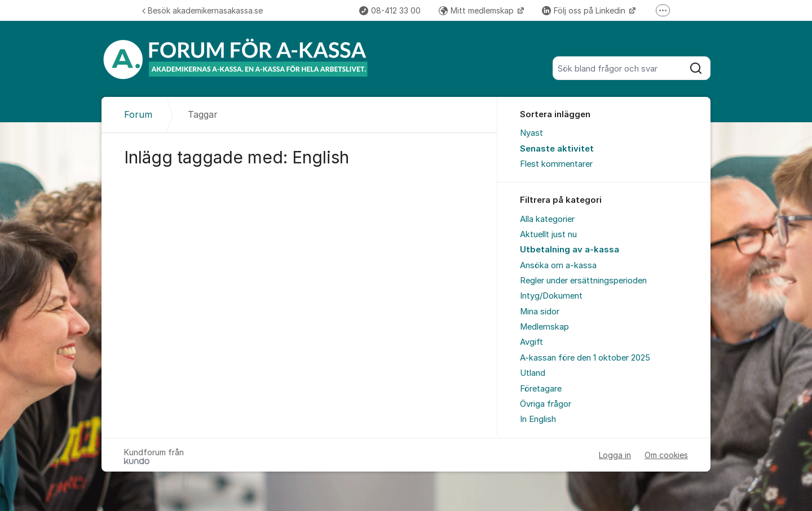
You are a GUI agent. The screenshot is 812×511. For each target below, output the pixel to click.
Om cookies (666, 455)
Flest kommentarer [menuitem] (556, 164)
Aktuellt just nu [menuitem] (548, 234)
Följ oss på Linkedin (585, 10)
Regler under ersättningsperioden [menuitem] (583, 281)
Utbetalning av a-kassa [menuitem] (570, 250)
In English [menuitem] (538, 419)
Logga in (615, 455)
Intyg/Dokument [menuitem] (551, 296)
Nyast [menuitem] (531, 133)
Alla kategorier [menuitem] (547, 219)
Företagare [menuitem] (541, 389)
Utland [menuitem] (533, 373)
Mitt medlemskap (477, 10)
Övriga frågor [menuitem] (546, 404)
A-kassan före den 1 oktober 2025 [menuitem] (585, 358)
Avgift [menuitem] (531, 342)
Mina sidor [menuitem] (540, 312)
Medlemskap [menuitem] (544, 327)
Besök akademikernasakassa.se (202, 10)
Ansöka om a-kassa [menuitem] (558, 265)
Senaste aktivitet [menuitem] (557, 149)
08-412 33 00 (390, 10)
